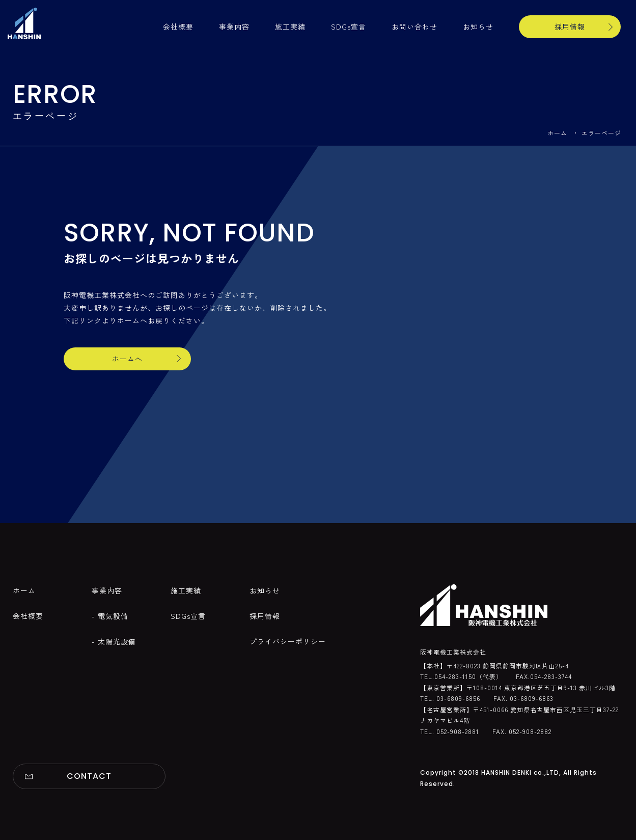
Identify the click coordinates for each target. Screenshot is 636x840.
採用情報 (570, 26)
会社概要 (178, 26)
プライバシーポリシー (288, 641)
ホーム (557, 133)
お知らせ (478, 26)
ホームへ (127, 359)
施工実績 (290, 26)
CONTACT (89, 776)
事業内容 (234, 26)
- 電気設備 (110, 616)
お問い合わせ (414, 26)
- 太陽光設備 (114, 641)
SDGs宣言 (349, 26)
